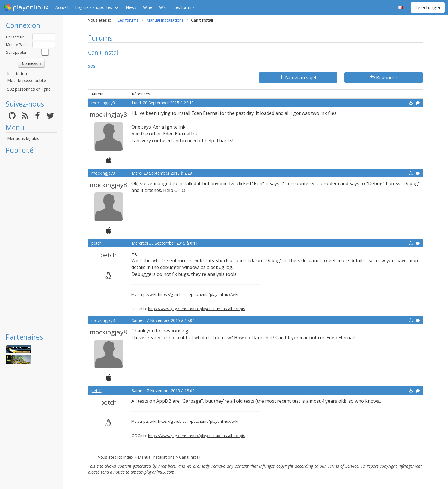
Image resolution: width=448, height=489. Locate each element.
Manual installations (165, 20)
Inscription (17, 74)
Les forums (184, 7)
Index (128, 457)
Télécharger (428, 7)
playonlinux (26, 7)
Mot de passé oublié (27, 80)
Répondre (384, 77)
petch (97, 243)
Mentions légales (23, 138)
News (131, 7)
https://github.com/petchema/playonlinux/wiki (198, 294)
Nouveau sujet (298, 77)
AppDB (164, 401)
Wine (148, 7)
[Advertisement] (31, 243)
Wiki (163, 7)
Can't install (190, 457)
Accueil (62, 7)
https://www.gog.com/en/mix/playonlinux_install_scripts (197, 309)
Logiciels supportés (94, 7)
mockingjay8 (103, 103)
